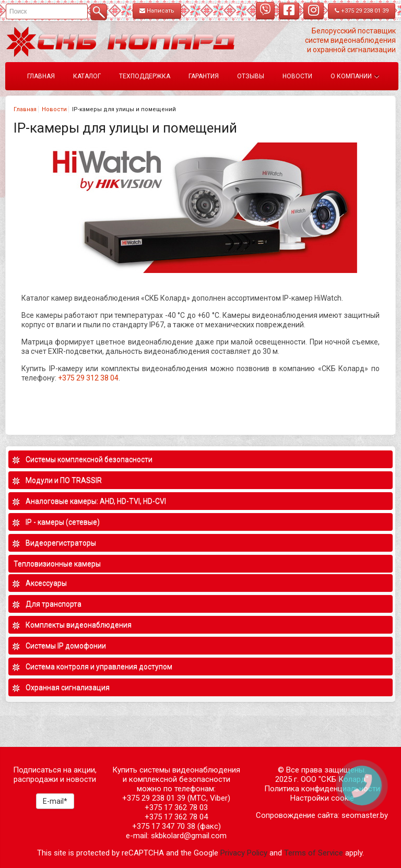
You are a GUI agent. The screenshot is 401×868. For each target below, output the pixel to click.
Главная (25, 109)
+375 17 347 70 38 (164, 826)
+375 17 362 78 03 (176, 807)
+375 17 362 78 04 (176, 817)
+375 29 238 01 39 (362, 11)
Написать (157, 11)
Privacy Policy (244, 853)
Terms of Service (314, 853)
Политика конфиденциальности (322, 789)
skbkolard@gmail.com (189, 836)
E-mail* (55, 801)
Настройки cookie (322, 798)
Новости (54, 109)
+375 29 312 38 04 (88, 378)
